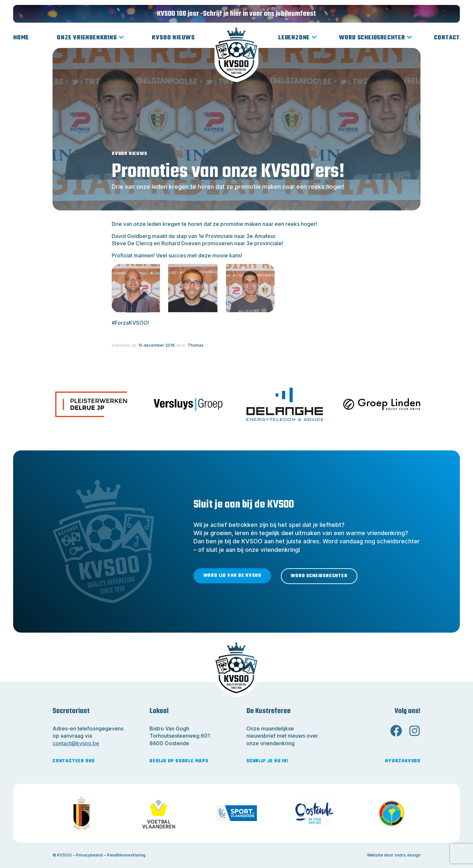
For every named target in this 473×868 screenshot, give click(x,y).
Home (21, 38)
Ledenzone (298, 38)
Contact (447, 38)
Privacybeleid (89, 855)
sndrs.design (407, 855)
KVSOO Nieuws (173, 38)
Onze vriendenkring (90, 38)
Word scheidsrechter (376, 38)
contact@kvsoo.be (76, 743)
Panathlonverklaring (126, 855)
